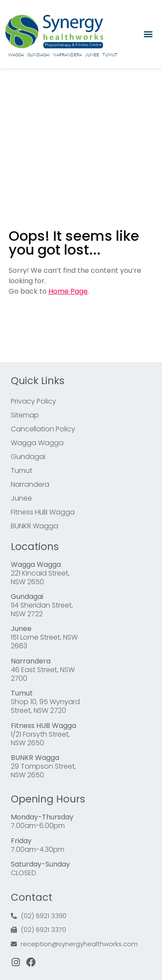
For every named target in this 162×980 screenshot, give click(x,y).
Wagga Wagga (37, 443)
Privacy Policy (33, 401)
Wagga (16, 55)
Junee (92, 55)
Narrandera (67, 55)
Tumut (110, 55)
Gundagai (38, 55)
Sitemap (25, 415)
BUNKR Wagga (35, 526)
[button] (148, 34)
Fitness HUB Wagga (43, 512)
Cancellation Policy (43, 429)
